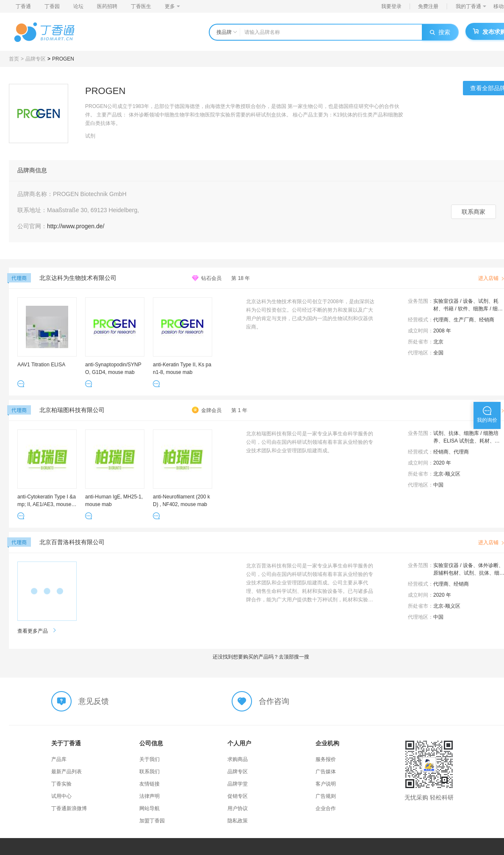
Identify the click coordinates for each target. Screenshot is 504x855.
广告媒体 (326, 772)
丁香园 (52, 6)
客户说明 (326, 784)
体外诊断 (488, 565)
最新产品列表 (66, 772)
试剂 (483, 301)
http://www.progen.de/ (76, 226)
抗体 (454, 433)
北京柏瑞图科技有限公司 (72, 410)
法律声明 (150, 796)
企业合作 (326, 808)
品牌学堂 (238, 784)
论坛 (78, 6)
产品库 (59, 759)
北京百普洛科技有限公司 (72, 542)
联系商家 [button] (474, 212)
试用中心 (61, 796)
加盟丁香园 (152, 821)
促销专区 (238, 796)
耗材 (485, 441)
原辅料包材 (446, 573)
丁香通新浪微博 (69, 808)
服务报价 (326, 759)
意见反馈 (94, 701)
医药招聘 (107, 6)
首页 (14, 59)
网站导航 (150, 808)
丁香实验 (61, 784)
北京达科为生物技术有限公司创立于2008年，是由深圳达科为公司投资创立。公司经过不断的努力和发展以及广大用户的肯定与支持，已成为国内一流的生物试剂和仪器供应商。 (310, 314)
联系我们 (150, 772)
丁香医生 (141, 6)
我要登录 (391, 6)
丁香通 (23, 6)
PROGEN (63, 59)
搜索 (440, 32)
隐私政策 (238, 821)
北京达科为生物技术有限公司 (78, 278)
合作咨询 (274, 701)
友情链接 (150, 784)
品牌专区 (36, 59)
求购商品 (238, 759)
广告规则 (326, 796)
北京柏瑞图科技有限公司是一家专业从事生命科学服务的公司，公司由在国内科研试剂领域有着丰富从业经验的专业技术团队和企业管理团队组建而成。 (310, 442)
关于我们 (150, 759)
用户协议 (238, 808)
